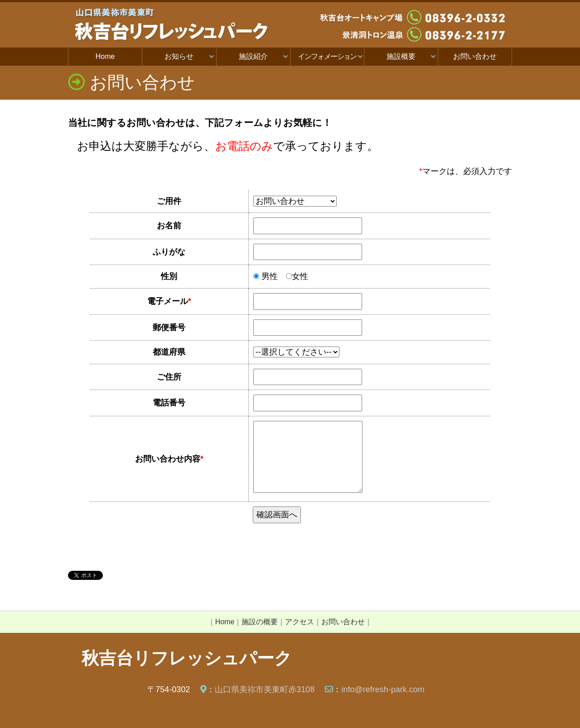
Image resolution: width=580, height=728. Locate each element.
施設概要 (401, 56)
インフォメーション (327, 56)
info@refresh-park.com (383, 689)
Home (105, 56)
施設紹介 (253, 56)
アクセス (300, 622)
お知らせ (179, 56)
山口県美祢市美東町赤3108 (265, 689)
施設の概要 (260, 622)
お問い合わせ (475, 56)
